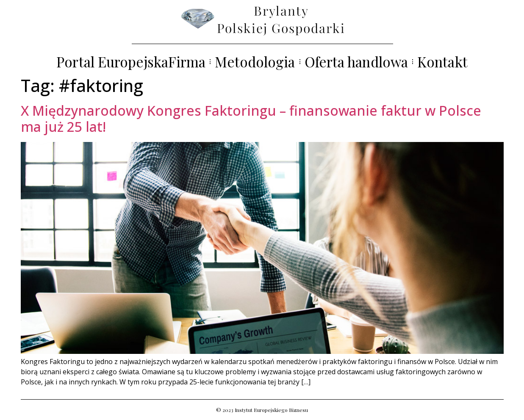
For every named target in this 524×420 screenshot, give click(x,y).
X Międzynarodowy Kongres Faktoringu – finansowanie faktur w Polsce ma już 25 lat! (251, 118)
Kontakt (442, 62)
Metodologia (255, 62)
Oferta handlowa (356, 62)
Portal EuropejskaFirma (131, 62)
